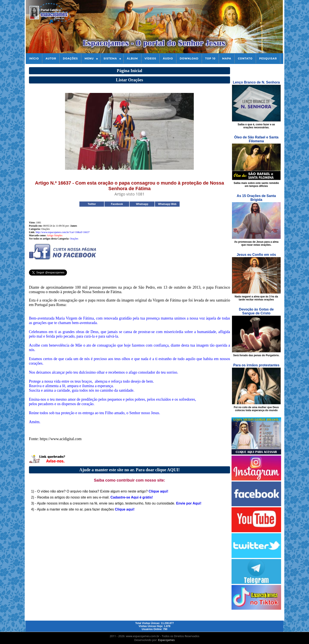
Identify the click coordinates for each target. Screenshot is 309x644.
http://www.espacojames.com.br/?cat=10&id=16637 (63, 232)
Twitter (92, 204)
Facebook (117, 204)
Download (189, 58)
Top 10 (210, 58)
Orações (74, 239)
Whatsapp (142, 204)
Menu (89, 58)
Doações (70, 58)
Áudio (168, 58)
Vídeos (150, 58)
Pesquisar (268, 58)
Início (34, 58)
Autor (51, 58)
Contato (245, 58)
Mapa (227, 58)
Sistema (110, 58)
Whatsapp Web (167, 204)
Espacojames (166, 640)
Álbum (132, 58)
